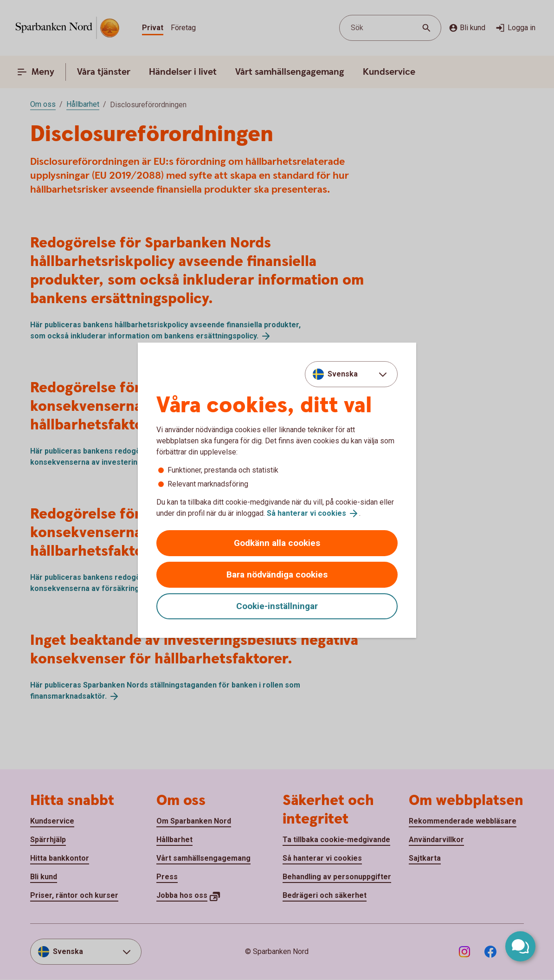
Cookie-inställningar (277, 606)
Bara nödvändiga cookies (277, 574)
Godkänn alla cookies (277, 543)
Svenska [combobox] (343, 374)
